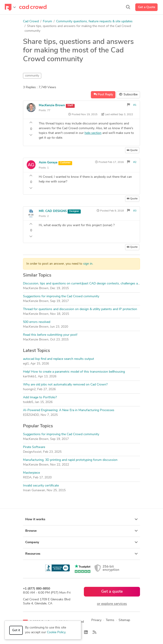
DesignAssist (32, 452)
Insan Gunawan (34, 490)
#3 (135, 211)
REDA (27, 478)
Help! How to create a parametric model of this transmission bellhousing (74, 372)
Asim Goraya (49, 163)
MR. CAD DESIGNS (53, 211)
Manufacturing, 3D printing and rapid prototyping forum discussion (70, 460)
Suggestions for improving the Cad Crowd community (61, 296)
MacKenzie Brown (52, 105)
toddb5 (28, 402)
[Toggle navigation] (10, 7)
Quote (132, 150)
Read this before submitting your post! (50, 335)
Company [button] (81, 542)
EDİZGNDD (31, 415)
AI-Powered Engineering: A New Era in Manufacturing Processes (69, 410)
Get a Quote (147, 7)
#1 (135, 105)
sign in (88, 264)
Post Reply (103, 95)
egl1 (26, 364)
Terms (110, 620)
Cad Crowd (31, 21)
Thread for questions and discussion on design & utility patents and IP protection (80, 309)
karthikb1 (30, 377)
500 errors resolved (37, 322)
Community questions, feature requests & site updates (94, 21)
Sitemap (124, 620)
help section (93, 133)
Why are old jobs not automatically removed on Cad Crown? (65, 385)
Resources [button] (81, 554)
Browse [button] (81, 531)
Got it (16, 630)
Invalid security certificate (41, 486)
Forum (47, 21)
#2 (135, 162)
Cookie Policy (56, 632)
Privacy (96, 620)
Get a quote (112, 592)
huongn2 (29, 389)
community (32, 76)
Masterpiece (31, 473)
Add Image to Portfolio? (40, 397)
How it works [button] (81, 519)
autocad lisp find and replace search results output (59, 359)
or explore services (112, 604)
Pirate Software (34, 447)
